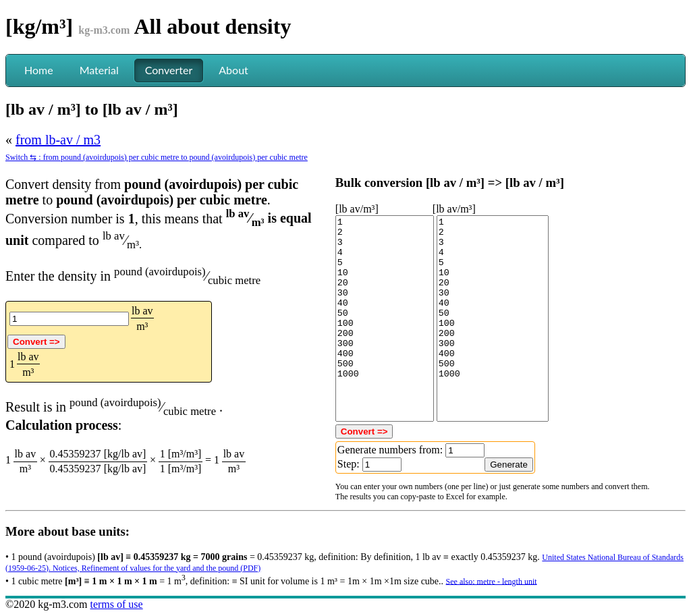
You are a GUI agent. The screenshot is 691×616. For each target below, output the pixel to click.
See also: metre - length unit (492, 581)
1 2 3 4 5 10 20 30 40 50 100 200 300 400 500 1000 (385, 318)
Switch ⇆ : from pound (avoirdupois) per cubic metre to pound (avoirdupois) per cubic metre (157, 157)
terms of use (116, 604)
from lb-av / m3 (58, 140)
